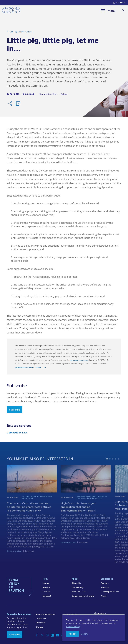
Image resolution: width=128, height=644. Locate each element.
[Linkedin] (52, 635)
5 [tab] (119, 467)
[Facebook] (37, 635)
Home (46, 583)
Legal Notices (72, 614)
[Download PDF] (18, 105)
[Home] (11, 11)
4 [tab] (116, 467)
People (46, 588)
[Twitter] (42, 635)
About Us (76, 583)
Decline (85, 634)
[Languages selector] (119, 3)
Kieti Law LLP (79, 592)
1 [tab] (107, 467)
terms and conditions (79, 360)
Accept (72, 634)
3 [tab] (113, 467)
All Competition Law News (21, 33)
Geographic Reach (110, 592)
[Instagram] (47, 635)
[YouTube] (58, 635)
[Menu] (108, 11)
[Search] (123, 11)
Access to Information (45, 614)
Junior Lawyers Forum (83, 596)
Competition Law (17, 433)
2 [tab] (110, 467)
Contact (47, 596)
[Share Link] (10, 105)
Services (105, 588)
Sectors (105, 583)
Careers (47, 592)
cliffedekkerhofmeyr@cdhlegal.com (30, 367)
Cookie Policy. (73, 627)
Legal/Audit (41, 619)
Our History (78, 588)
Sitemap (39, 627)
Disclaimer (40, 623)
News (104, 596)
